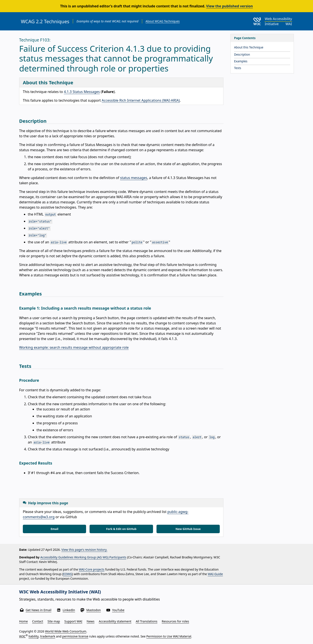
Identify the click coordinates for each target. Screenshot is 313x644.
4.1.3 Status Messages (82, 92)
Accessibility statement (115, 621)
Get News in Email (38, 610)
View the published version (229, 6)
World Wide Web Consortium (66, 631)
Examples (241, 61)
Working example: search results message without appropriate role (74, 347)
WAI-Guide (215, 574)
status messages (134, 178)
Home (23, 621)
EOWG (68, 574)
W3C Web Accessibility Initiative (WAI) (60, 592)
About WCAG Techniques (163, 21)
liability (33, 636)
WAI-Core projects (92, 569)
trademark (48, 636)
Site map (54, 621)
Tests (238, 68)
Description (242, 54)
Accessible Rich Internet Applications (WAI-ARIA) (141, 100)
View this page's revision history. (84, 550)
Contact (38, 621)
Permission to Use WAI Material (169, 636)
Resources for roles (175, 621)
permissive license (75, 636)
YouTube (118, 610)
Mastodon (94, 610)
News (91, 621)
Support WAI (73, 621)
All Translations (147, 621)
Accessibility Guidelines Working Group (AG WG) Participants (83, 557)
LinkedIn (69, 610)
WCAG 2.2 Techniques (45, 21)
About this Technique (249, 47)
